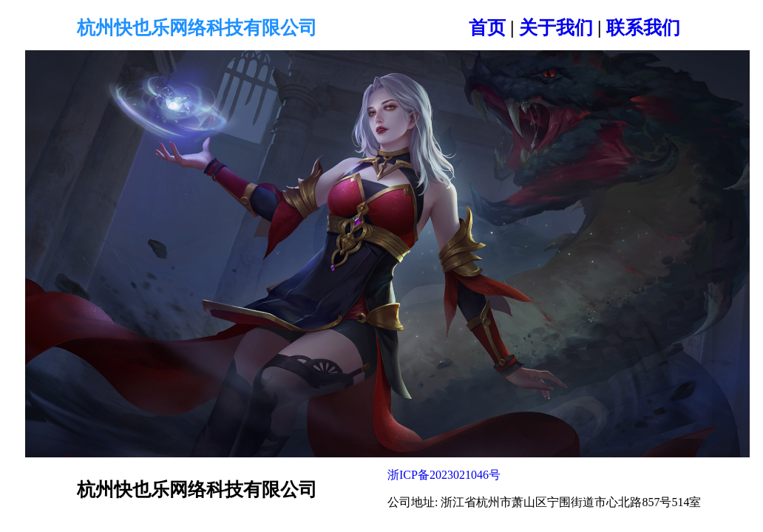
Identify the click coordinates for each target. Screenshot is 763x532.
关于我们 (556, 28)
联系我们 (643, 28)
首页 (487, 28)
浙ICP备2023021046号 (444, 475)
